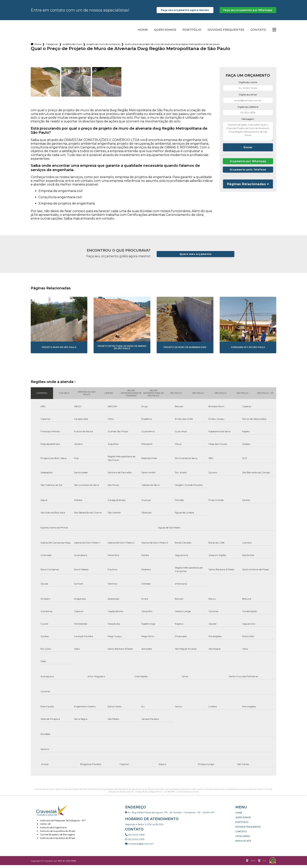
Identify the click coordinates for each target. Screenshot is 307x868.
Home (143, 33)
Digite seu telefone (248, 110)
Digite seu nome (248, 85)
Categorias (52, 47)
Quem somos (165, 33)
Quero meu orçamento (195, 257)
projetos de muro (72, 47)
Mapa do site (243, 844)
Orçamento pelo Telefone (248, 173)
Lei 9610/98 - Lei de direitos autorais (181, 795)
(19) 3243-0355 (135, 838)
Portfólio (192, 33)
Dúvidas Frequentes (226, 33)
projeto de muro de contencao (103, 47)
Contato (258, 33)
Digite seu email (248, 97)
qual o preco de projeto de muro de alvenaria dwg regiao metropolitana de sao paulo (172, 47)
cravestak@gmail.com (139, 847)
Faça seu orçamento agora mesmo (185, 12)
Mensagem (248, 122)
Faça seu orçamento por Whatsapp (248, 12)
